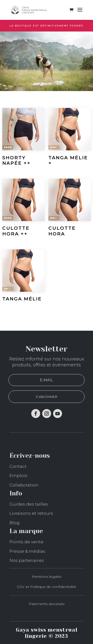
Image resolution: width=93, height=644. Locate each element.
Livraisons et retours (31, 513)
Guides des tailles (29, 504)
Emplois (18, 476)
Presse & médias (27, 551)
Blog (15, 523)
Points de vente (26, 542)
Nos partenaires (27, 560)
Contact (18, 466)
